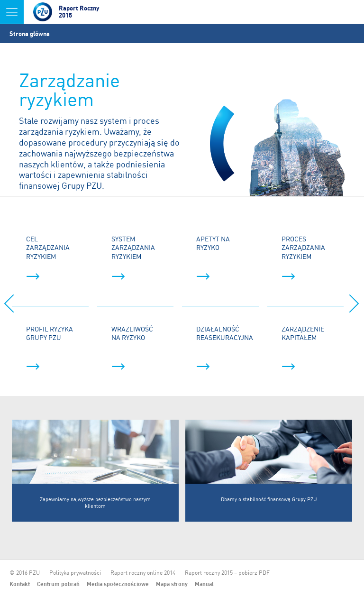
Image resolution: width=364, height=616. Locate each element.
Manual (204, 584)
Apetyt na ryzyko (213, 257)
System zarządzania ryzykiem (133, 257)
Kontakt (20, 584)
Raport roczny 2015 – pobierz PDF (227, 573)
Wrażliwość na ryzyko (132, 347)
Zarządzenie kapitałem (303, 347)
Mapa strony (172, 584)
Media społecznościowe (118, 584)
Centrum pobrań (58, 584)
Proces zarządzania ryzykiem (303, 257)
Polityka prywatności (75, 573)
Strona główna (30, 34)
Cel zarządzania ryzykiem (48, 257)
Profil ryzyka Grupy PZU (50, 347)
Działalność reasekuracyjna (225, 347)
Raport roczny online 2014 (143, 573)
